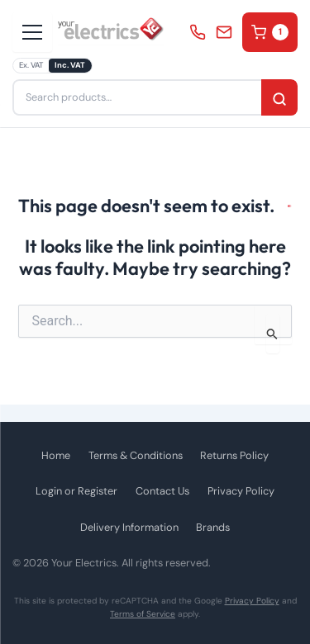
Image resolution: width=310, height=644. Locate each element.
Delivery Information (129, 527)
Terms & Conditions (136, 455)
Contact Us (162, 491)
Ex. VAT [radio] (31, 65)
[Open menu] (32, 32)
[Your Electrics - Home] (111, 32)
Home (56, 455)
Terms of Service (143, 614)
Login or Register (76, 491)
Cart (270, 32)
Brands (213, 527)
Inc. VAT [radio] (70, 65)
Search (279, 99)
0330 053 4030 (198, 32)
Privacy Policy (241, 491)
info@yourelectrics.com (224, 32)
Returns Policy (234, 455)
